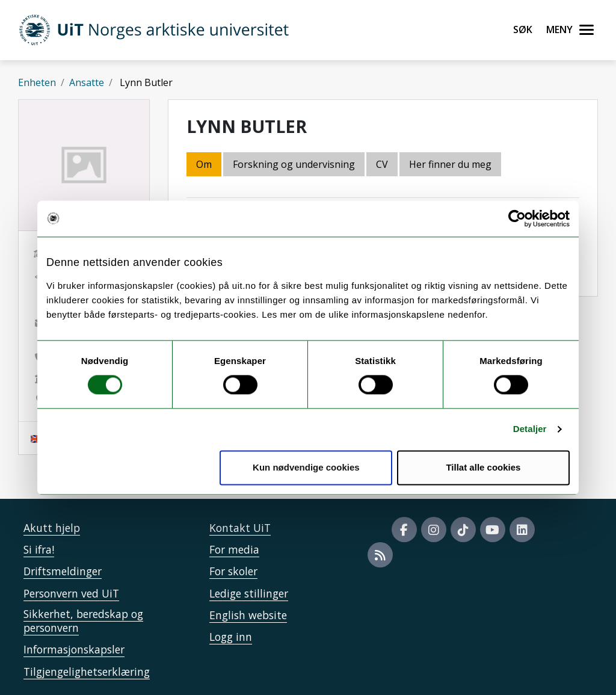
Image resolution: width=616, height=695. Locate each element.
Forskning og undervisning (294, 164)
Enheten (37, 82)
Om (204, 164)
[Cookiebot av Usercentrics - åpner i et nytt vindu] (517, 218)
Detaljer (530, 429)
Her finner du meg (450, 164)
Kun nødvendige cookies (306, 467)
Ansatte (87, 82)
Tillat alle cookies (483, 467)
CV (382, 164)
